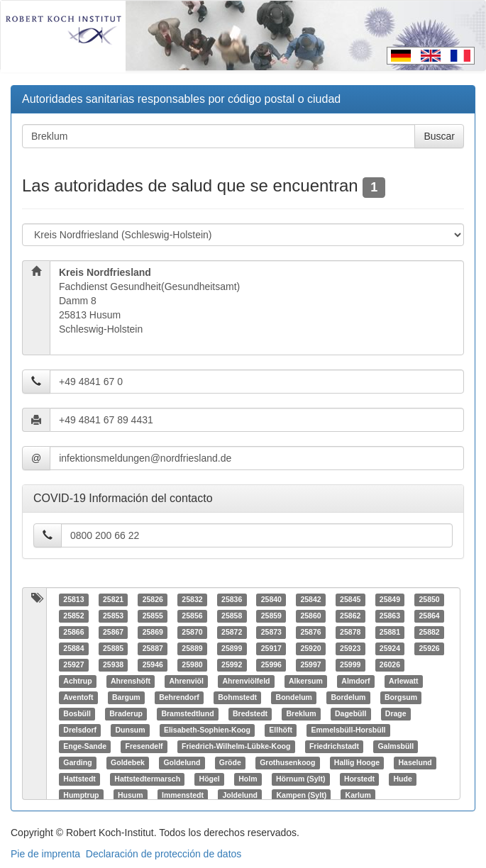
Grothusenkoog (287, 763)
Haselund (415, 763)
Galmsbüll (396, 747)
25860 (310, 616)
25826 (153, 600)
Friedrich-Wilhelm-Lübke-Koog (236, 747)
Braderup (126, 714)
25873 (271, 633)
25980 (192, 665)
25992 (232, 665)
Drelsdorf (80, 730)
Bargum (126, 698)
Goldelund (182, 763)
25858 (232, 616)
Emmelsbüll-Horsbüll (349, 730)
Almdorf (355, 681)
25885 (113, 649)
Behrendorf (179, 698)
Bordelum (348, 698)
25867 (113, 633)
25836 (232, 600)
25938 (113, 665)
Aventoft (78, 698)
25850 (429, 600)
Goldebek (128, 763)
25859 (271, 616)
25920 (310, 649)
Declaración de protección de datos (164, 854)
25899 (232, 649)
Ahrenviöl (187, 681)
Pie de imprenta (45, 854)
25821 (113, 600)
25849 (390, 600)
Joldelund (240, 796)
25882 (429, 633)
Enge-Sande (85, 747)
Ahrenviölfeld (246, 681)
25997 (310, 665)
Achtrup (77, 681)
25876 (310, 633)
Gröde (230, 763)
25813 (73, 600)
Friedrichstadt (334, 747)
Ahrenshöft (131, 681)
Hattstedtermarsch (147, 779)
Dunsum (130, 730)
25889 (192, 649)
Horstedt (359, 779)
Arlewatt (403, 681)
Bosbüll (77, 714)
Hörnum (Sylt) (300, 779)
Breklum (302, 714)
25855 (153, 616)
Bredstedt (250, 714)
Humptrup (81, 796)
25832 (192, 600)
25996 (271, 665)
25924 (390, 649)
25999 (350, 665)
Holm (248, 779)
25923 (350, 649)
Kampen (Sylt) (302, 796)
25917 (271, 649)
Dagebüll (350, 714)
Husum (131, 796)
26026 (390, 665)
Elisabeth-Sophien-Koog (207, 730)
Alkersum (306, 681)
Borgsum (401, 698)
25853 (113, 616)
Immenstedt (183, 796)
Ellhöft (281, 730)
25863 (390, 616)
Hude (403, 779)
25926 (429, 649)
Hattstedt (79, 779)
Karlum (358, 796)
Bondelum (294, 698)
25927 (73, 665)
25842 (310, 600)
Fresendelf (144, 747)
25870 (192, 633)
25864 (429, 616)
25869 (153, 633)
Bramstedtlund (187, 714)
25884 (73, 649)
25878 (350, 633)
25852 (73, 616)
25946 (153, 665)
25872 (232, 633)
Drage (396, 714)
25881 (390, 633)
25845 (350, 600)
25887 (153, 649)
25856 (192, 616)
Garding (77, 763)
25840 (271, 600)
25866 (73, 633)
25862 (350, 616)
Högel (210, 779)
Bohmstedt (237, 698)
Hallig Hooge (357, 763)
